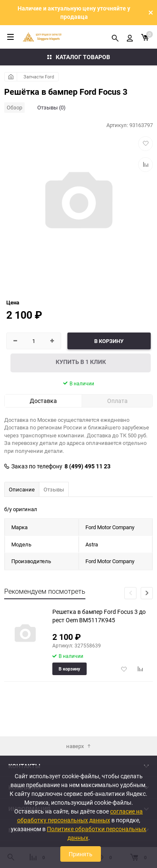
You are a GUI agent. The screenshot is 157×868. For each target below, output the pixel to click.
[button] (147, 593)
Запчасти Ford (39, 77)
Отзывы (54, 489)
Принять (81, 854)
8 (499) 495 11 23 (88, 466)
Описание (22, 489)
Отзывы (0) (51, 107)
